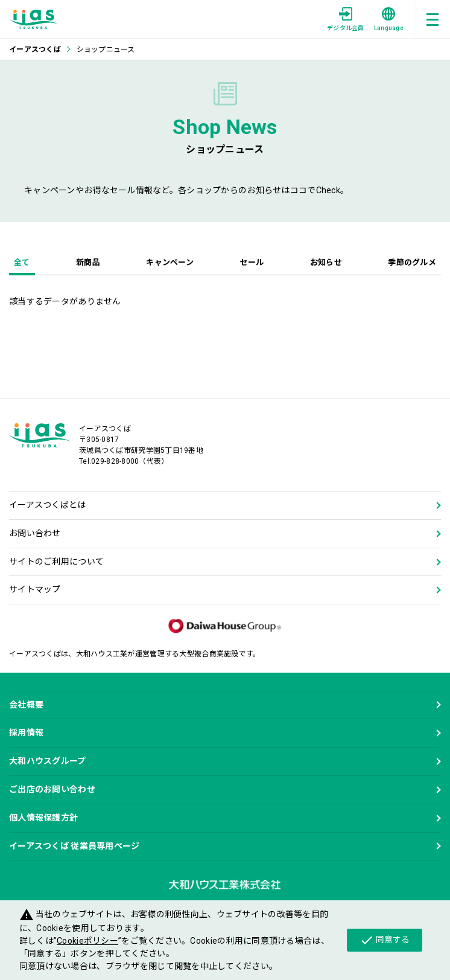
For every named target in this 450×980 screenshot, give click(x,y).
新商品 (88, 262)
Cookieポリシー (87, 941)
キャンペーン (170, 262)
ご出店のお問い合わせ (52, 789)
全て (22, 262)
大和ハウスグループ (48, 761)
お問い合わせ (35, 533)
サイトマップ (35, 589)
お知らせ (326, 262)
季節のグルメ (412, 262)
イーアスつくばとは (48, 505)
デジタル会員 (346, 19)
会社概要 (26, 705)
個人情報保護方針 (43, 818)
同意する (385, 940)
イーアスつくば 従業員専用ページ (74, 846)
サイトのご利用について (56, 562)
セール (252, 262)
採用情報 (26, 732)
